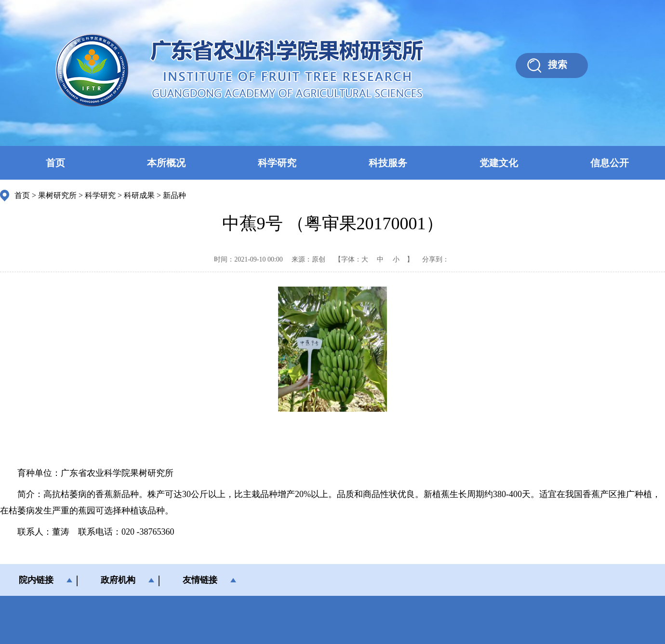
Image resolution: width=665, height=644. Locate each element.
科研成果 (139, 195)
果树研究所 (57, 195)
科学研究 (277, 163)
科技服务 (388, 163)
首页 (55, 163)
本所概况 (166, 163)
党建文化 (499, 163)
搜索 (558, 65)
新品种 (174, 195)
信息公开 (610, 163)
